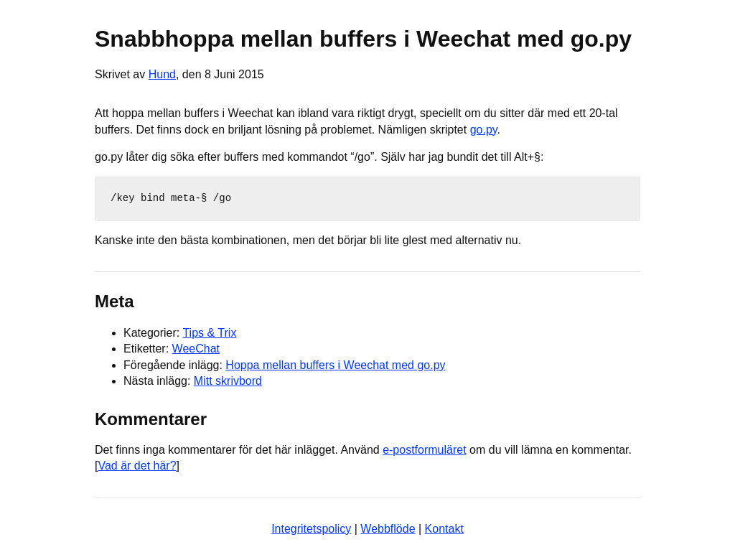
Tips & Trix (209, 333)
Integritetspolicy (311, 529)
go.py (484, 130)
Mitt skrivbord (228, 381)
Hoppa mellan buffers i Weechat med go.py (335, 365)
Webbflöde (388, 529)
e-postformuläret (425, 450)
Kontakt (444, 529)
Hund (162, 74)
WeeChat (196, 349)
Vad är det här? (137, 466)
